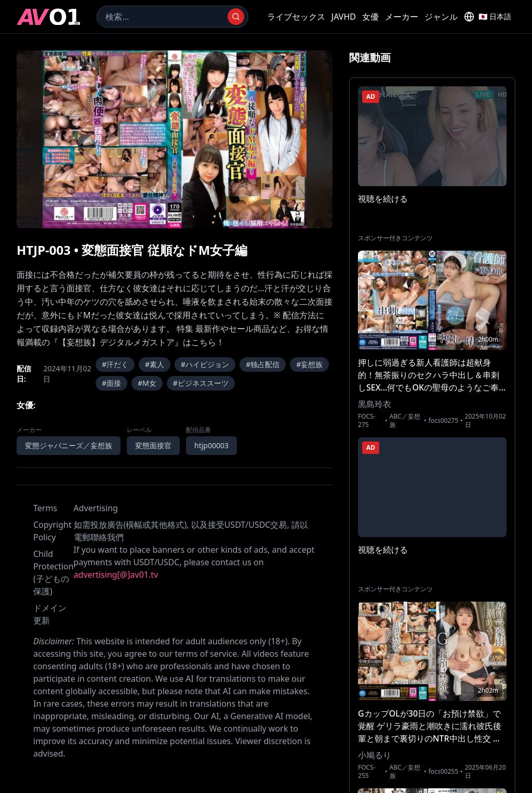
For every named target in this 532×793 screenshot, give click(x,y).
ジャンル (441, 17)
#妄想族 (309, 364)
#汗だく (115, 364)
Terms (45, 508)
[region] (175, 139)
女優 (370, 17)
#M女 (147, 383)
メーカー (402, 17)
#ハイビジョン (205, 364)
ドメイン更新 (50, 614)
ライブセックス (296, 17)
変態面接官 (153, 445)
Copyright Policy (52, 531)
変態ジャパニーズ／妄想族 (69, 445)
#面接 (111, 383)
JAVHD (344, 17)
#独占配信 (263, 364)
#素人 (155, 364)
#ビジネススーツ (201, 383)
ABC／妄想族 (405, 421)
